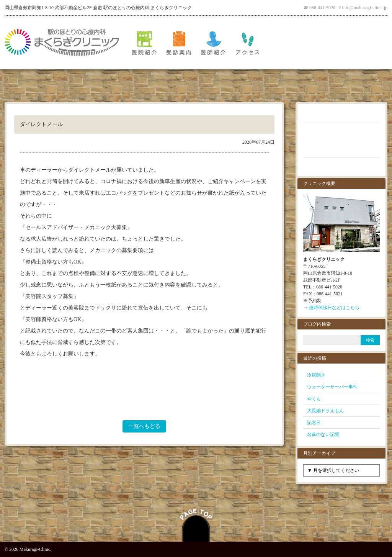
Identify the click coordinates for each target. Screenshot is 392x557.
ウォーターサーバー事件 (332, 387)
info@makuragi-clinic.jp (365, 8)
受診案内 (179, 43)
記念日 (314, 423)
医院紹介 (144, 43)
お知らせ (341, 114)
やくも (314, 399)
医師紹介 (213, 43)
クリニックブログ (341, 149)
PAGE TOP (196, 524)
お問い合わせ (341, 166)
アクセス (248, 43)
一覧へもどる (144, 426)
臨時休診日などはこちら (334, 308)
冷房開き (316, 375)
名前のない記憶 (323, 434)
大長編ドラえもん (325, 411)
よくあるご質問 (341, 131)
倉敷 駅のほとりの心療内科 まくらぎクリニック (62, 43)
